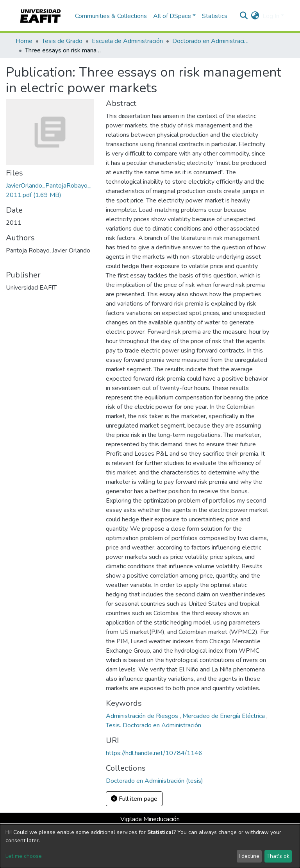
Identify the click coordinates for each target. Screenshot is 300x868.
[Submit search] (244, 16)
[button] (255, 16)
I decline (249, 856)
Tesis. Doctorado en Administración (154, 725)
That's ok (278, 856)
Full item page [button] (134, 799)
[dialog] (150, 846)
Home (24, 41)
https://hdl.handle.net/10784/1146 (154, 753)
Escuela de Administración (127, 41)
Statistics (215, 16)
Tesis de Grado (62, 41)
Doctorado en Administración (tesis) (211, 41)
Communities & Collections (111, 16)
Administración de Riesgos (143, 716)
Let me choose (24, 856)
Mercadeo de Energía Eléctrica (224, 716)
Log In (271, 16)
